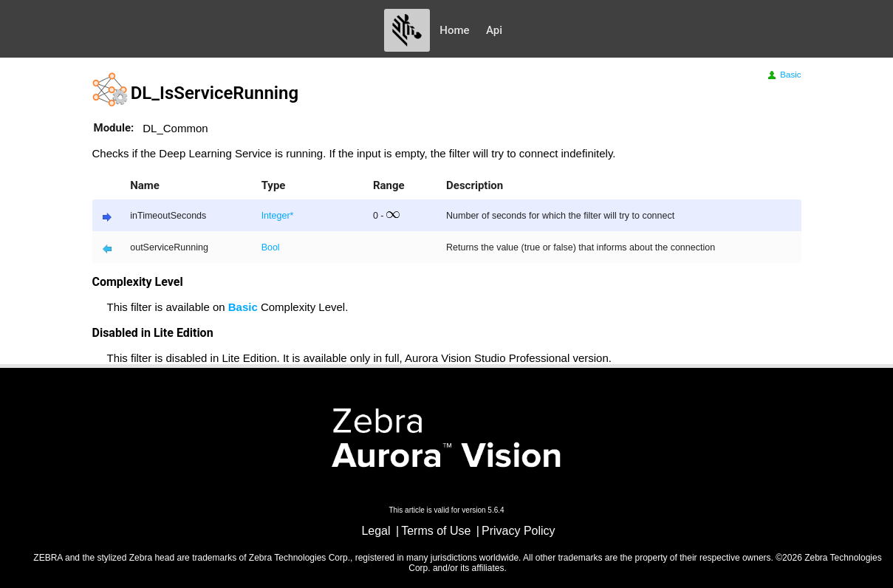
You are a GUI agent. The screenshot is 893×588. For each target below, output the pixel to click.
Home (454, 30)
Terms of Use (436, 531)
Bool (271, 247)
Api (494, 30)
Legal (376, 531)
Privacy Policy (519, 531)
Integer (276, 216)
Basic (783, 75)
